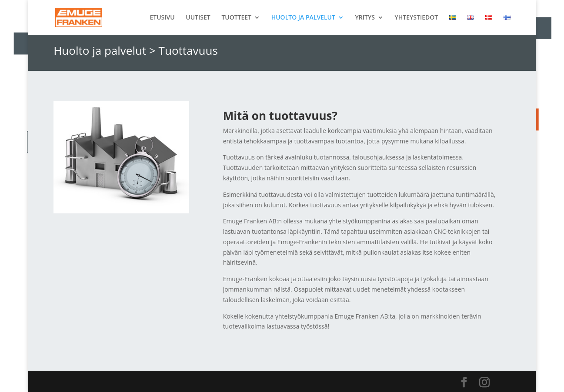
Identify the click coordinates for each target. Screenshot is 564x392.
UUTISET (198, 18)
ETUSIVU (162, 18)
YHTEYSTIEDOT (417, 18)
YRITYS (365, 18)
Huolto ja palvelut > (105, 50)
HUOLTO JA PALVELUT (303, 18)
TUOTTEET (236, 18)
